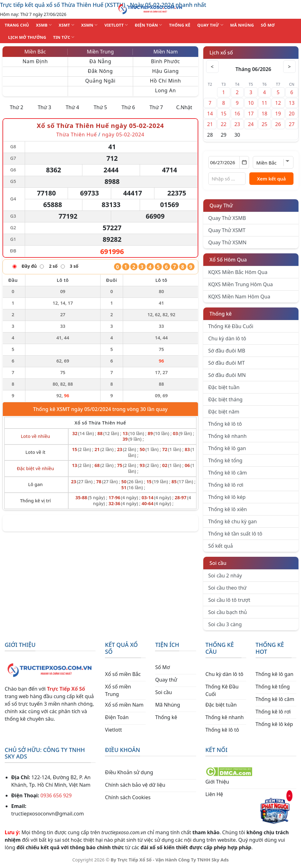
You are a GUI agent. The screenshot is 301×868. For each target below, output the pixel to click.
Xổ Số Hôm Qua (228, 260)
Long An (165, 90)
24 (251, 124)
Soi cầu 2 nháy (225, 576)
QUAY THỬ (210, 25)
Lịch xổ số (221, 53)
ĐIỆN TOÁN (148, 25)
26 (278, 124)
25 (264, 124)
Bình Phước (166, 61)
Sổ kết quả (221, 546)
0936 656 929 (56, 795)
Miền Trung (100, 52)
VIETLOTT (116, 25)
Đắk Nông (100, 71)
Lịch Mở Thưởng (27, 37)
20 (292, 114)
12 (278, 103)
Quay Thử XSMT (227, 230)
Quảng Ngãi (100, 81)
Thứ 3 (44, 107)
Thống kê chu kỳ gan (233, 521)
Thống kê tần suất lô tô (235, 534)
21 (210, 124)
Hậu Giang (166, 71)
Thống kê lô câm (228, 473)
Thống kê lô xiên (228, 509)
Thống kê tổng (225, 460)
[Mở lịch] (244, 162)
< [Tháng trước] (212, 67)
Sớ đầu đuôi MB (227, 351)
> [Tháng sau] (289, 67)
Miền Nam (166, 52)
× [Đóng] (289, 796)
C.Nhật (184, 107)
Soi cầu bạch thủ (228, 612)
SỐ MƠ (268, 25)
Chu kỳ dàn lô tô (227, 338)
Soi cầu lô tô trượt (229, 600)
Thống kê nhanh (228, 436)
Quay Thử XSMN (227, 242)
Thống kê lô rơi (226, 485)
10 (251, 103)
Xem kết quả (271, 179)
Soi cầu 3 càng (225, 624)
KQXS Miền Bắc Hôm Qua (238, 272)
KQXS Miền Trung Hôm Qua (241, 284)
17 (251, 114)
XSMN (89, 25)
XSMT (66, 25)
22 (224, 124)
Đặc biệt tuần (224, 387)
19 (278, 114)
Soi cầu (218, 563)
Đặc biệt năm (224, 412)
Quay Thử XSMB (227, 218)
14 (210, 114)
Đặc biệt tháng (226, 399)
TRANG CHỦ (17, 25)
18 (264, 114)
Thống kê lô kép (227, 497)
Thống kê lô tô (225, 424)
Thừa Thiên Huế (77, 135)
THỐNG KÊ (180, 25)
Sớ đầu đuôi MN (227, 375)
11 (264, 103)
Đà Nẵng (100, 61)
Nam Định (35, 61)
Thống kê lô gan (227, 448)
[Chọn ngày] (229, 162)
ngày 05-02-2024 (123, 135)
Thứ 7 (156, 107)
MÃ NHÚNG (242, 25)
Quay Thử (221, 206)
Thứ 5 (100, 107)
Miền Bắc (35, 52)
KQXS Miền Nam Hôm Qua (239, 297)
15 (224, 114)
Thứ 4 (73, 107)
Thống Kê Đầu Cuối (231, 326)
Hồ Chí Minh (166, 81)
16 (237, 114)
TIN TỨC (64, 37)
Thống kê (221, 314)
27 (292, 124)
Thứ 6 (128, 107)
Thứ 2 (16, 107)
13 (292, 103)
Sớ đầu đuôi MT (227, 363)
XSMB (44, 25)
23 (237, 124)
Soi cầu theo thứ (227, 588)
